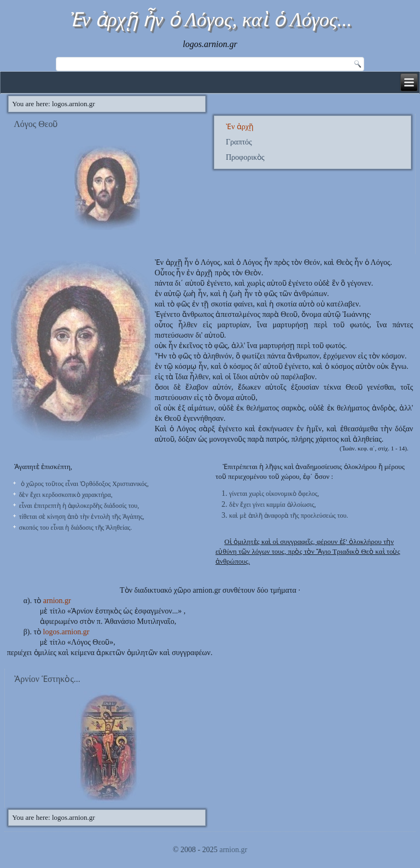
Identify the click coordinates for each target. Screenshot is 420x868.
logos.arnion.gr (66, 632)
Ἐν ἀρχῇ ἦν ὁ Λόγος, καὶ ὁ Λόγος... (210, 20)
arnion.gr (57, 601)
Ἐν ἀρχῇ (240, 127)
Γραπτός (239, 142)
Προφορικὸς (245, 157)
